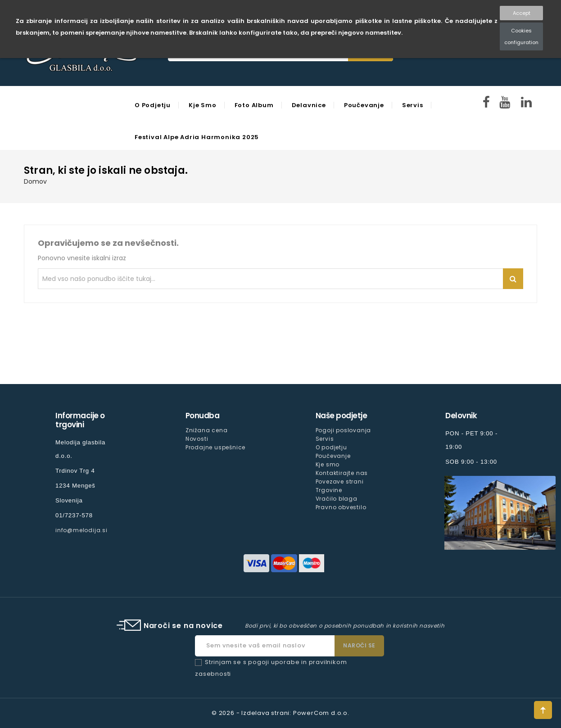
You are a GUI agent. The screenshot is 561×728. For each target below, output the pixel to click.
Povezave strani (340, 482)
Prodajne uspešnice (215, 447)
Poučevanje (364, 105)
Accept (522, 13)
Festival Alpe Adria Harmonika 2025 (197, 137)
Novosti (197, 439)
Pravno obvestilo (341, 507)
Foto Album (254, 105)
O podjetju (153, 105)
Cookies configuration (521, 36)
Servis (413, 105)
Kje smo (203, 105)
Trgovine (329, 490)
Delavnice (309, 105)
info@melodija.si (81, 530)
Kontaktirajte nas (342, 473)
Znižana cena (207, 430)
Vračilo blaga (337, 499)
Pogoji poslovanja (344, 430)
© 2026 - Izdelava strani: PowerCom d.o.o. (280, 713)
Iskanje (513, 279)
